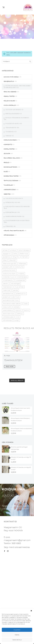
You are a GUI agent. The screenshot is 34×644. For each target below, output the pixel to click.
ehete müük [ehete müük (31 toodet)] (24, 254)
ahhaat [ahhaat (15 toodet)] (5, 250)
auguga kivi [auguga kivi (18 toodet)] (7, 254)
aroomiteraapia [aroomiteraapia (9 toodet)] (24, 250)
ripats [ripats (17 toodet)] (26, 304)
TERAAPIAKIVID (11, 128)
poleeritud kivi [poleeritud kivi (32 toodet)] (21, 294)
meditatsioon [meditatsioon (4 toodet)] (7, 287)
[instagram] (8, 551)
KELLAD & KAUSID (9, 101)
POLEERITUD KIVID (12, 124)
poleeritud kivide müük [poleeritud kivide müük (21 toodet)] (11, 297)
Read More (10, 366)
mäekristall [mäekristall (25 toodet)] (7, 290)
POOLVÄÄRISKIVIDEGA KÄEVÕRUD (17, 221)
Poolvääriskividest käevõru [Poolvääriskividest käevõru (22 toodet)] (12, 304)
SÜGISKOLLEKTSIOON (10, 167)
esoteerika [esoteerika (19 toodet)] (6, 257)
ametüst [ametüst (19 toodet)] (13, 250)
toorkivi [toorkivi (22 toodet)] (27, 310)
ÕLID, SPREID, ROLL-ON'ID (12, 158)
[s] (17, 61)
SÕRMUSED (9, 226)
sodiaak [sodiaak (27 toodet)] (16, 307)
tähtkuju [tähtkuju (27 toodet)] (20, 314)
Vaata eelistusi (17, 640)
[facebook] (5, 551)
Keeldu (17, 635)
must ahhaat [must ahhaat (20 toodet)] (19, 287)
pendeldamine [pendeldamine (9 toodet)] (8, 294)
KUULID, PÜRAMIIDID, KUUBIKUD (17, 118)
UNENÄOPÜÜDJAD (10, 190)
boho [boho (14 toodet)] (15, 254)
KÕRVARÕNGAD (11, 212)
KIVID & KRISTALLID (10, 105)
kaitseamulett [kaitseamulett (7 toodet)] (8, 267)
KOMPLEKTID (8, 145)
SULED (6, 172)
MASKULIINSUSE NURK (13, 216)
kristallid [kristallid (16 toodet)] (21, 274)
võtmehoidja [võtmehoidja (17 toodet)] (7, 320)
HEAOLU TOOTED (9, 96)
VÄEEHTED (7, 194)
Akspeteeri (17, 630)
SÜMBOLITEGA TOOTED (11, 176)
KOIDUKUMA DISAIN (10, 140)
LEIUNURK (7, 154)
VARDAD (8, 136)
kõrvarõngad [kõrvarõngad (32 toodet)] (15, 284)
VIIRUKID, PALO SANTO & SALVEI (14, 231)
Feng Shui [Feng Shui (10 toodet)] (16, 257)
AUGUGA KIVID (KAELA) (11, 77)
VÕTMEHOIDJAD (9, 235)
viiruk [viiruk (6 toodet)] (18, 317)
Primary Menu (30, 7)
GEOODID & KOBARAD (13, 110)
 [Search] (30, 62)
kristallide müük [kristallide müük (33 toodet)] (8, 277)
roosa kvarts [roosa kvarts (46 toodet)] (7, 307)
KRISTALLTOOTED (9, 149)
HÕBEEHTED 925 (11, 202)
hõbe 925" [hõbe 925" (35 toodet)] (13, 260)
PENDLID (6, 163)
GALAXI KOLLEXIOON (13, 198)
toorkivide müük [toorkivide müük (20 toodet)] (9, 314)
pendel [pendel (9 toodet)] (16, 290)
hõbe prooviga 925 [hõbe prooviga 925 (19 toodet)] (9, 264)
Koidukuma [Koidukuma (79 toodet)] (19, 267)
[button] (31, 611)
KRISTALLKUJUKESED (13, 114)
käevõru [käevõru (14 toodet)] (6, 284)
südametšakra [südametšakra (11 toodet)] (8, 310)
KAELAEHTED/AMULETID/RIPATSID (18, 207)
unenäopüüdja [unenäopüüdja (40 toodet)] (8, 317)
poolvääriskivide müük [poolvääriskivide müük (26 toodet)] (11, 300)
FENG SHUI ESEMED (10, 92)
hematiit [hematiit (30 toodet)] (25, 257)
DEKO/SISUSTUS (9, 81)
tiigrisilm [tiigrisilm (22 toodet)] (18, 310)
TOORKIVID (10, 132)
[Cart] (4, 7)
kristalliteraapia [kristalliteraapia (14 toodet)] (22, 277)
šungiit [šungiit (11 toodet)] (17, 320)
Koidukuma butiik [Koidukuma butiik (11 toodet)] (9, 270)
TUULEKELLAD (8, 185)
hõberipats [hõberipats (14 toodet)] (22, 264)
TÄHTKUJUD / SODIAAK (11, 181)
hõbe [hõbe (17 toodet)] (5, 260)
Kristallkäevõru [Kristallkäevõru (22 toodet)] (8, 280)
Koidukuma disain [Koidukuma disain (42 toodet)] (9, 274)
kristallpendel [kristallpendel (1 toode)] (20, 280)
